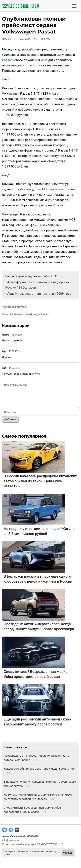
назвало (33, 55)
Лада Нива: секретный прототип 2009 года (39, 294)
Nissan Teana (65, 189)
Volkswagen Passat (37, 314)
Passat (7, 60)
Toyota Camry (24, 189)
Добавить (10, 419)
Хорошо (68, 853)
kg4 (4, 351)
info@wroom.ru (10, 840)
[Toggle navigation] (74, 6)
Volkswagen (17, 314)
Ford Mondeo (44, 189)
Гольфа (29, 225)
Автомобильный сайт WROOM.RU (21, 836)
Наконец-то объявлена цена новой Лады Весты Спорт (40, 769)
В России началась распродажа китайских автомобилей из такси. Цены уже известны (40, 481)
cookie (6, 855)
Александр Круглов (15, 307)
